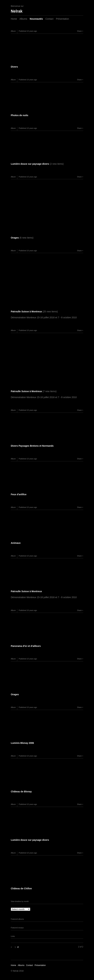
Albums (23, 19)
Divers (14, 67)
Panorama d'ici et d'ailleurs (26, 646)
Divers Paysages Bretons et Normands (32, 446)
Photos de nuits (20, 115)
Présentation (63, 19)
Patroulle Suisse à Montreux (34, 312)
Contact (49, 19)
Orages (22, 238)
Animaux (16, 543)
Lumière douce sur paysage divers (37, 164)
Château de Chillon (21, 888)
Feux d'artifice (19, 494)
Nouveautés (36, 19)
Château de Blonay (21, 792)
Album (13, 31)
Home (14, 19)
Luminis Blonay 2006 (22, 743)
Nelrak (17, 11)
